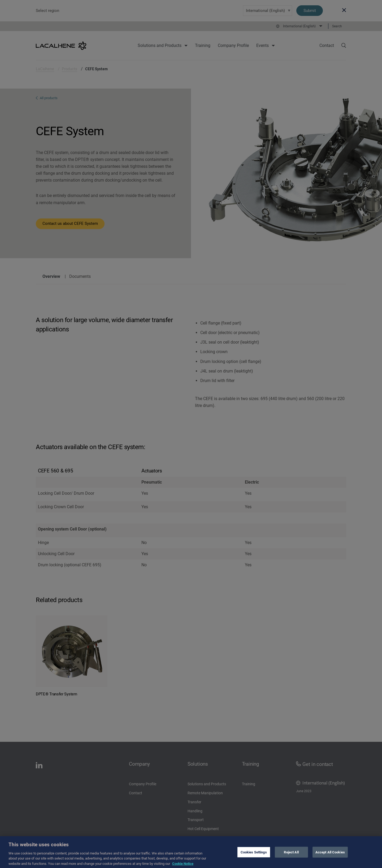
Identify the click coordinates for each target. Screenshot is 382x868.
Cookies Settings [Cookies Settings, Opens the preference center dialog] (254, 856)
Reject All (291, 856)
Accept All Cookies (330, 856)
